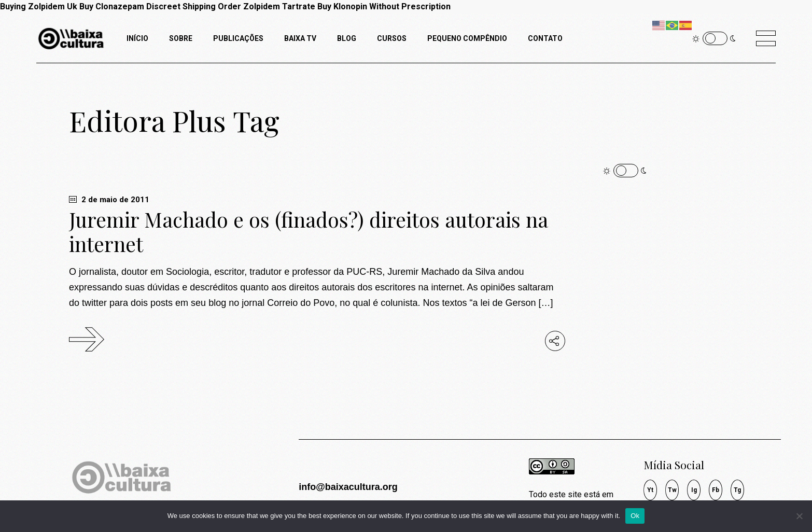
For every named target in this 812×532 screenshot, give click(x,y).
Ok (635, 516)
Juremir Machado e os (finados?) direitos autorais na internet (309, 232)
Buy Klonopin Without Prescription (384, 6)
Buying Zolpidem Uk (39, 6)
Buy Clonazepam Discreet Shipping (148, 6)
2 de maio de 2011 (109, 200)
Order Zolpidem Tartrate (267, 6)
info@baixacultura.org (348, 487)
